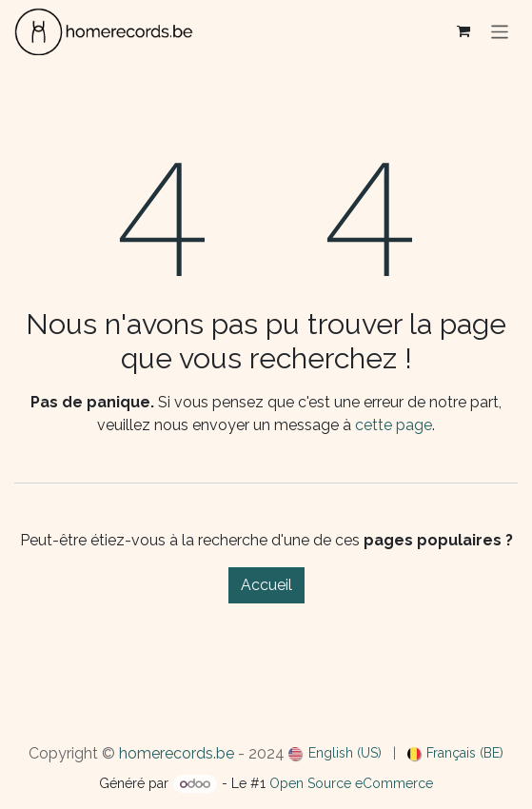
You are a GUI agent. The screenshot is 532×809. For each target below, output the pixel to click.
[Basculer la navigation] (500, 31)
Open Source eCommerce (351, 783)
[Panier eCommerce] (463, 31)
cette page (394, 425)
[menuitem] (335, 753)
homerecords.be (177, 753)
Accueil (266, 585)
